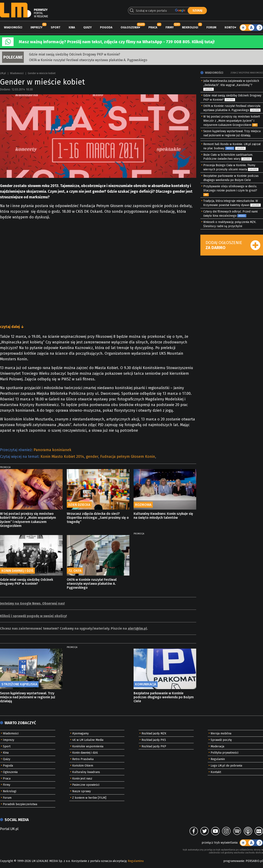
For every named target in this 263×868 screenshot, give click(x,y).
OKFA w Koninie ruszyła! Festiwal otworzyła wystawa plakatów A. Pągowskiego (88, 60)
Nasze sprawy (82, 791)
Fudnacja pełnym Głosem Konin (128, 457)
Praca (153, 27)
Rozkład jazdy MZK (154, 733)
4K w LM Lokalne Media (88, 740)
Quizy (87, 27)
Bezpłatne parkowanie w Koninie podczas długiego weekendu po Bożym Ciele (164, 697)
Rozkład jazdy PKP (154, 746)
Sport (56, 27)
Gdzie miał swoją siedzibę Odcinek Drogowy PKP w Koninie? (75, 54)
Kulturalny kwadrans (86, 772)
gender (92, 457)
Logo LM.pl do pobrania (226, 766)
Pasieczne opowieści (86, 785)
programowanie (234, 861)
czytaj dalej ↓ (12, 327)
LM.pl (3, 73)
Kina (72, 27)
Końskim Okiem (83, 766)
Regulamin (218, 759)
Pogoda (106, 27)
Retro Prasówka (83, 759)
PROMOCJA (5, 467)
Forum (211, 27)
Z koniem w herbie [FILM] (89, 798)
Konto (230, 27)
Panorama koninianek (52, 450)
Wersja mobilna (221, 733)
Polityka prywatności (224, 753)
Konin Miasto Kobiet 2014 (62, 457)
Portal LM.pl (9, 829)
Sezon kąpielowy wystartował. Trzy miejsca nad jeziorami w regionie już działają (28, 697)
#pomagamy (80, 733)
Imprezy (36, 27)
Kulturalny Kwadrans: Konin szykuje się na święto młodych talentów (163, 516)
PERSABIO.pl (254, 861)
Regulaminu (136, 861)
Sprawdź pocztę (221, 740)
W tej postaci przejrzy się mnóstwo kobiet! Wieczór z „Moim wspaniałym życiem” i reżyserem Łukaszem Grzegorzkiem (28, 520)
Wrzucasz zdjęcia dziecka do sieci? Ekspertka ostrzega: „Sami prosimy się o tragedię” (98, 518)
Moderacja (217, 746)
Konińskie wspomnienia (88, 746)
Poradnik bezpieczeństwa (20, 804)
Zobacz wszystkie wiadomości (247, 73)
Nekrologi (190, 27)
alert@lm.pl (137, 628)
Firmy (170, 27)
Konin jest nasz (82, 779)
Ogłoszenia (130, 27)
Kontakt (216, 772)
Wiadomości (13, 27)
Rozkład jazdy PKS (154, 740)
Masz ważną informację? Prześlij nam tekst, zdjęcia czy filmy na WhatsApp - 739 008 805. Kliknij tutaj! (117, 42)
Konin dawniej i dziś (85, 753)
